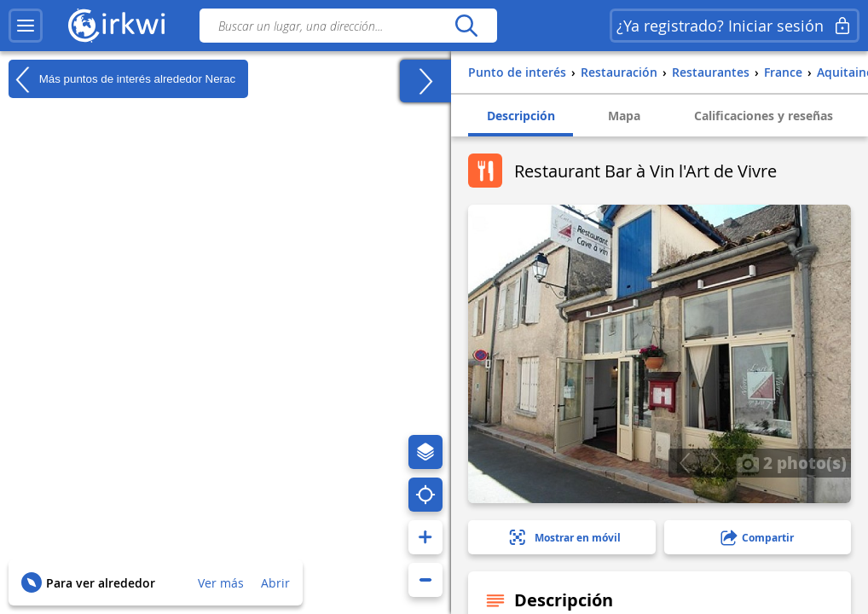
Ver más (221, 583)
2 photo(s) (791, 462)
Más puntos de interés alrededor (122, 79)
